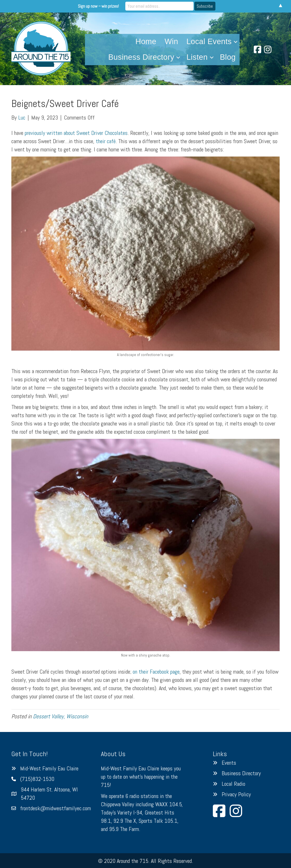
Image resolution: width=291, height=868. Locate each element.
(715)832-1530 (37, 779)
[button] (236, 42)
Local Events (209, 42)
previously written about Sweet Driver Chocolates (76, 133)
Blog (228, 57)
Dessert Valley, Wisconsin (61, 716)
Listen (197, 57)
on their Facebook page (156, 672)
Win (171, 42)
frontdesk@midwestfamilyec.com (56, 808)
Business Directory (141, 57)
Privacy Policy (236, 794)
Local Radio (233, 784)
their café (106, 141)
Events (229, 763)
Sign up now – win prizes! (98, 6)
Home (146, 42)
